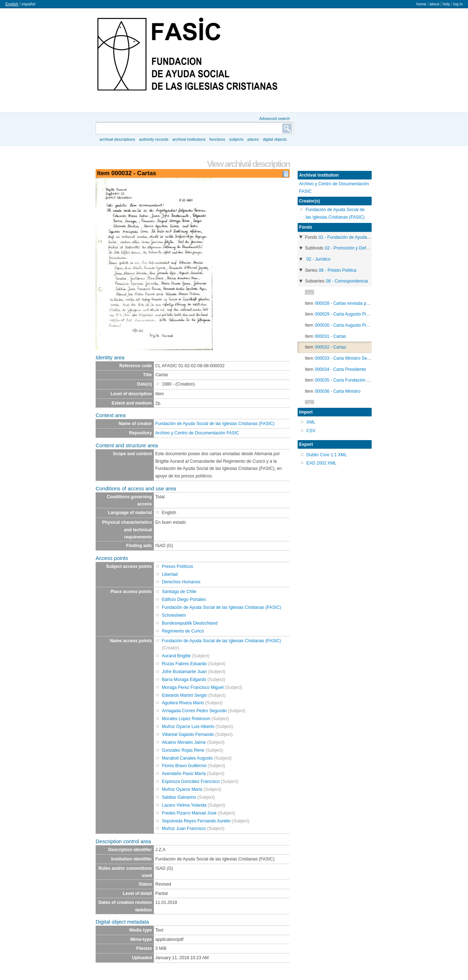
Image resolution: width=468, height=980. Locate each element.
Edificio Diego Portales (184, 599)
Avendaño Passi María (184, 774)
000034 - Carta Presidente (341, 369)
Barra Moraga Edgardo (184, 680)
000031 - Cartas (331, 336)
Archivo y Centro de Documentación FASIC (197, 433)
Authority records (154, 139)
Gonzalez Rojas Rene (183, 750)
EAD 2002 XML (321, 463)
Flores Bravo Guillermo (184, 766)
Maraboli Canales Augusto (187, 758)
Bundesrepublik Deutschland (190, 623)
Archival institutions (189, 139)
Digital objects (275, 139)
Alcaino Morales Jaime (184, 742)
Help (446, 4)
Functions (217, 139)
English (12, 4)
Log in (458, 4)
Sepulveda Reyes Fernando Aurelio (196, 821)
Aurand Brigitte (176, 656)
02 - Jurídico (318, 259)
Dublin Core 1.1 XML (327, 455)
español (28, 4)
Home (421, 4)
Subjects (236, 139)
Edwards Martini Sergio (184, 695)
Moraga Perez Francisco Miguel (193, 687)
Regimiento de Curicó (183, 631)
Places (253, 139)
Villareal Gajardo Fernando (188, 734)
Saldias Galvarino (179, 797)
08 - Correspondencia (347, 281)
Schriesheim (174, 615)
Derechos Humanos (181, 582)
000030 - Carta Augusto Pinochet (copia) (354, 325)
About (434, 4)
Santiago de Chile (179, 592)
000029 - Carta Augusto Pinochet (347, 314)
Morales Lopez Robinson (186, 719)
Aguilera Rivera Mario (183, 703)
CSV (311, 431)
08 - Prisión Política (338, 270)
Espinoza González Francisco (191, 781)
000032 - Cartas (331, 347)
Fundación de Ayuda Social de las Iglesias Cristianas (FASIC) (215, 424)
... (309, 292)
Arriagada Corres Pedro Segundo (194, 711)
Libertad (170, 574)
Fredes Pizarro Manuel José (189, 813)
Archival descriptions (117, 139)
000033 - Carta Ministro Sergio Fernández (356, 358)
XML (311, 422)
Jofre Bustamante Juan (184, 672)
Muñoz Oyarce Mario (182, 789)
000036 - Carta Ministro (338, 391)
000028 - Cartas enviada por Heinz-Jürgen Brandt (363, 303)
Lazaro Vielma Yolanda (184, 805)
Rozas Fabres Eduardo (184, 664)
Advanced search (274, 118)
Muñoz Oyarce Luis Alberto (188, 727)
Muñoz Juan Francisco (184, 829)
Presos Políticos (177, 566)
